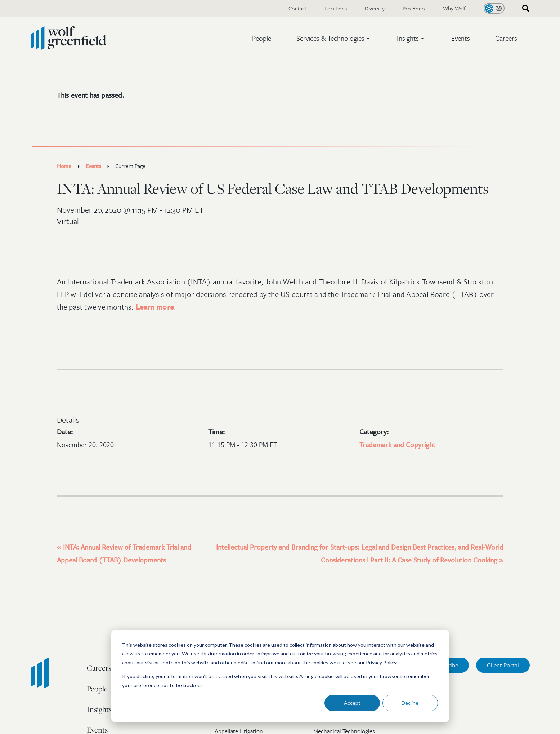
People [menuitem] (97, 689)
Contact (297, 8)
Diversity (375, 8)
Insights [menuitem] (99, 709)
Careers (506, 38)
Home (64, 166)
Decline (410, 703)
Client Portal (503, 665)
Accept (352, 703)
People (262, 38)
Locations (336, 8)
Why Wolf (454, 8)
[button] (334, 38)
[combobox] (523, 8)
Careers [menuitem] (99, 668)
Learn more (155, 307)
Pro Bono (414, 8)
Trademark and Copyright (397, 444)
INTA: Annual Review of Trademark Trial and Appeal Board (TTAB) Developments (124, 553)
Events (461, 38)
